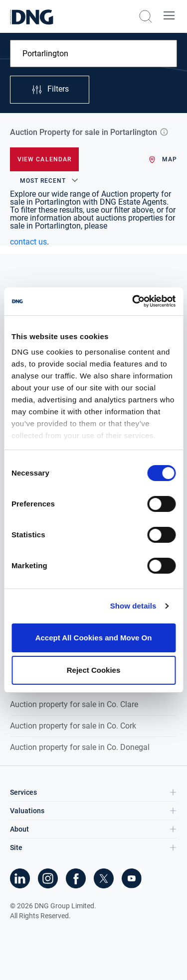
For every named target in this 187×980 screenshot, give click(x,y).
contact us (28, 242)
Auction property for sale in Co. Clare (74, 704)
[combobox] (93, 54)
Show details (133, 606)
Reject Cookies (94, 670)
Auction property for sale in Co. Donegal (80, 747)
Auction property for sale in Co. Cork (73, 726)
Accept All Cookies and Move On (94, 638)
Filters (50, 90)
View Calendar (44, 159)
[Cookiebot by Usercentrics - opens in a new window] (133, 301)
